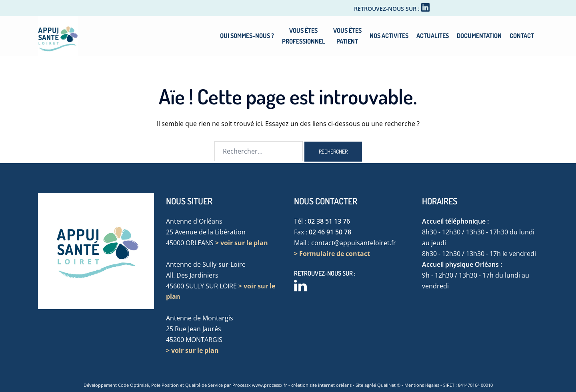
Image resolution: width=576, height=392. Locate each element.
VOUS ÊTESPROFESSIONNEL (304, 36)
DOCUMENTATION (479, 36)
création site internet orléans (321, 385)
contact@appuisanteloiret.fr (354, 243)
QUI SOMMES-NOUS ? (247, 36)
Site (359, 385)
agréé (370, 385)
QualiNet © (389, 385)
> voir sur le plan (242, 243)
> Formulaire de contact (332, 254)
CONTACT (522, 36)
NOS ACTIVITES (389, 36)
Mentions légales (422, 385)
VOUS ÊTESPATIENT (347, 36)
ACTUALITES (433, 36)
